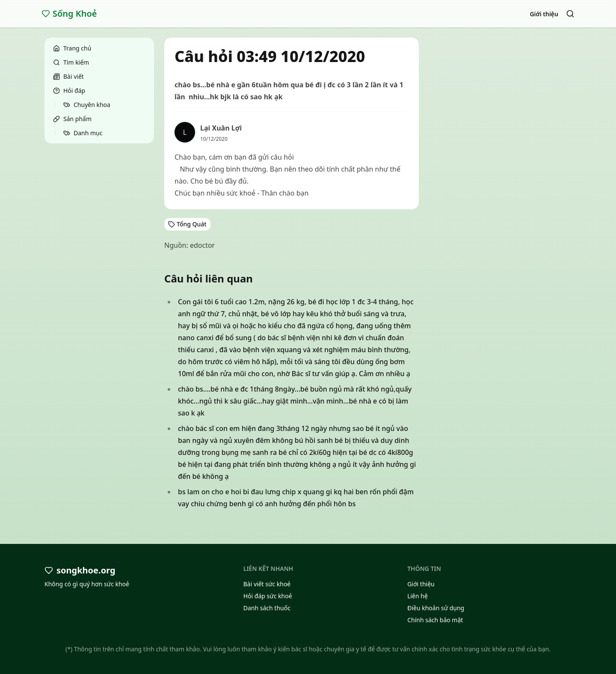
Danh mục (83, 133)
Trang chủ (72, 48)
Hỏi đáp (69, 91)
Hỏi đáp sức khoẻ (268, 596)
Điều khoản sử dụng (436, 608)
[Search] (570, 14)
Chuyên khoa (87, 105)
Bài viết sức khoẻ (267, 584)
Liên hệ (418, 596)
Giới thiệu (544, 14)
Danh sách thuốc (267, 608)
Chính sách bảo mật (435, 620)
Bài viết (68, 76)
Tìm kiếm (71, 62)
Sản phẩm (72, 119)
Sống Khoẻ (69, 13)
